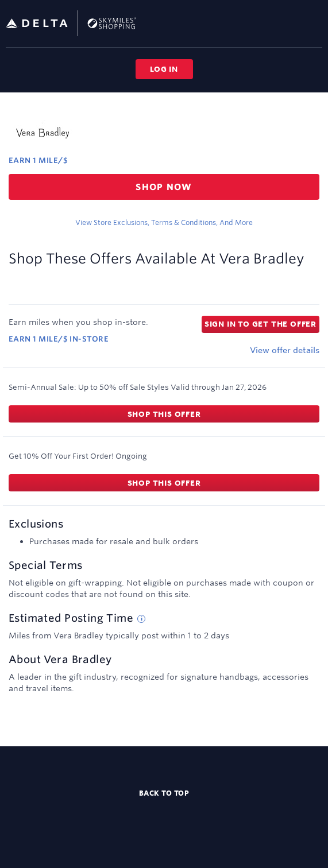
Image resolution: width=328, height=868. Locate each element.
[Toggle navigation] (314, 23)
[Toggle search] (296, 23)
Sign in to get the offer (261, 324)
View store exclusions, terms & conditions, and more (164, 222)
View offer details (285, 350)
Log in (164, 69)
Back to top (164, 793)
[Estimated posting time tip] (141, 619)
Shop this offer (164, 414)
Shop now (164, 187)
